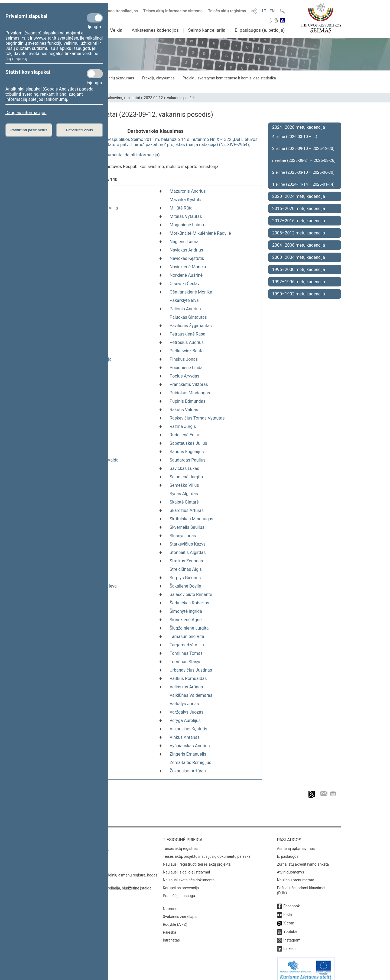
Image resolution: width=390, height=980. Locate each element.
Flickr (288, 909)
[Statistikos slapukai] (95, 74)
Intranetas (171, 935)
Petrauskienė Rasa (187, 334)
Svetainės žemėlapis (180, 911)
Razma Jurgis (183, 426)
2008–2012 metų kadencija (299, 233)
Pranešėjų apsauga (179, 890)
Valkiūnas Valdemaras (191, 695)
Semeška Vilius (184, 485)
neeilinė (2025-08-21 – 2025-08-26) (304, 160)
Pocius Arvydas (184, 376)
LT (264, 11)
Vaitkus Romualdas (188, 678)
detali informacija (141, 155)
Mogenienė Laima (187, 225)
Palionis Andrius (185, 309)
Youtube (290, 926)
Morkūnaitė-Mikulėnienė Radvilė (200, 233)
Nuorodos (171, 903)
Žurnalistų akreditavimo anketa (303, 859)
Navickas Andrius (186, 250)
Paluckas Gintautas (188, 317)
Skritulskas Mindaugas (191, 519)
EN (272, 11)
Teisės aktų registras (227, 11)
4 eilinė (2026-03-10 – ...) (295, 137)
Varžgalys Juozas (186, 712)
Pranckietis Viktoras (189, 384)
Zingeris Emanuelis (188, 754)
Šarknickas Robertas (189, 603)
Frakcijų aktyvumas (158, 78)
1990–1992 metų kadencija (299, 294)
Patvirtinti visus (79, 130)
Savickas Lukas (184, 468)
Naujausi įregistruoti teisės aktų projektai (197, 859)
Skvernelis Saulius (187, 527)
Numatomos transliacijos (112, 11)
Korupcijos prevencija (181, 882)
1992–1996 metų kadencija (299, 282)
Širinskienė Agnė (186, 620)
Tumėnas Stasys (185, 662)
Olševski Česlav (185, 284)
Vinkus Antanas (185, 737)
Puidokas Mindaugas (190, 393)
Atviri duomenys (290, 867)
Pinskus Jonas (184, 359)
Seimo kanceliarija (207, 30)
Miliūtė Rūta (181, 208)
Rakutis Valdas (184, 410)
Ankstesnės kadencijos (155, 30)
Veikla (116, 30)
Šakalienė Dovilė (185, 586)
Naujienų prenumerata (295, 875)
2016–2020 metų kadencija (299, 209)
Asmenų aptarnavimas (296, 843)
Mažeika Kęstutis (186, 200)
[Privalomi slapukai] (95, 18)
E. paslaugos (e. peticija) (260, 30)
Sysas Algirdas (184, 494)
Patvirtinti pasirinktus (29, 130)
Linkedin (290, 943)
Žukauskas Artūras (188, 771)
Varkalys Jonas (184, 704)
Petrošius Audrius (187, 342)
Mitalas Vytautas (186, 216)
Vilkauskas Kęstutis (188, 729)
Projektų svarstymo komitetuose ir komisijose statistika (229, 78)
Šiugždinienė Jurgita (189, 628)
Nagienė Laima (184, 242)
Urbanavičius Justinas (191, 670)
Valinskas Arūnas (186, 687)
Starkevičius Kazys (188, 544)
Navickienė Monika (188, 267)
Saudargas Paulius (187, 460)
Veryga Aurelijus (185, 721)
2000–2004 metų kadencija (299, 257)
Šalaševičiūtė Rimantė (191, 594)
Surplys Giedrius (185, 578)
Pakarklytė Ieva (184, 300)
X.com (289, 918)
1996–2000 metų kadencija (299, 270)
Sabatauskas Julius (188, 443)
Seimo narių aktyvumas (114, 78)
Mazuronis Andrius (188, 191)
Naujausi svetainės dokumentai (189, 875)
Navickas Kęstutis (187, 258)
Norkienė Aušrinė (186, 275)
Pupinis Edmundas (187, 401)
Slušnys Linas (183, 536)
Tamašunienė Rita (187, 636)
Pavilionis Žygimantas (191, 326)
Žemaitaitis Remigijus (190, 763)
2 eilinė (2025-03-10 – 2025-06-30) (303, 172)
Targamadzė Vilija (187, 645)
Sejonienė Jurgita (186, 477)
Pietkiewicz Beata (186, 351)
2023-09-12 (153, 98)
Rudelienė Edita (184, 435)
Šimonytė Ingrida (186, 611)
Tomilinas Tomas (186, 653)
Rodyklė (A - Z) (175, 919)
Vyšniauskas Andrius (190, 746)
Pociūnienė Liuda (186, 368)
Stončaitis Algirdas (188, 552)
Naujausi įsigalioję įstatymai (186, 867)
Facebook (292, 901)
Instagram (292, 935)
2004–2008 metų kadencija (299, 245)
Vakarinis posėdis (182, 98)
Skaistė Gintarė (184, 502)
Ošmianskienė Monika (191, 292)
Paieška (169, 927)
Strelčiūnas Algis (186, 569)
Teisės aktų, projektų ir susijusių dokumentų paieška (207, 851)
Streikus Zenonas (186, 561)
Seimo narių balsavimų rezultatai (113, 98)
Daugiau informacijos (26, 113)
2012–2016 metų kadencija (299, 221)
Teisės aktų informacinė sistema (173, 11)
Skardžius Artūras (187, 510)
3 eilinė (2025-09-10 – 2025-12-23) (303, 149)
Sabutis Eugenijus (187, 452)
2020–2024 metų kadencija (299, 196)
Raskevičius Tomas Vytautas (197, 418)
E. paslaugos (288, 851)
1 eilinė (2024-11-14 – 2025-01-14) (303, 184)
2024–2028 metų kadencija (299, 127)
